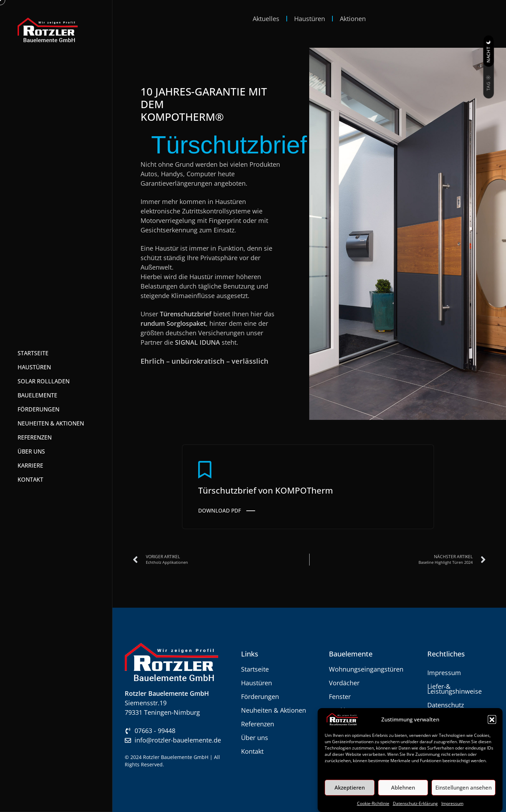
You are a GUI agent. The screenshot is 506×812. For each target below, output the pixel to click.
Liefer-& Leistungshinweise (455, 689)
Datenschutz (446, 705)
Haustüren (310, 19)
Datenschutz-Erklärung (415, 803)
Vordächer (344, 683)
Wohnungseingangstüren (366, 669)
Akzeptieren (350, 787)
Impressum (452, 803)
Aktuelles (266, 19)
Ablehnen (403, 787)
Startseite (255, 669)
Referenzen (258, 724)
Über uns (255, 738)
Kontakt (252, 751)
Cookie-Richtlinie (373, 803)
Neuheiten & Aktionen (274, 710)
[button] (492, 719)
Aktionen (353, 19)
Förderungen (260, 697)
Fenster (340, 697)
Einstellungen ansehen (463, 787)
